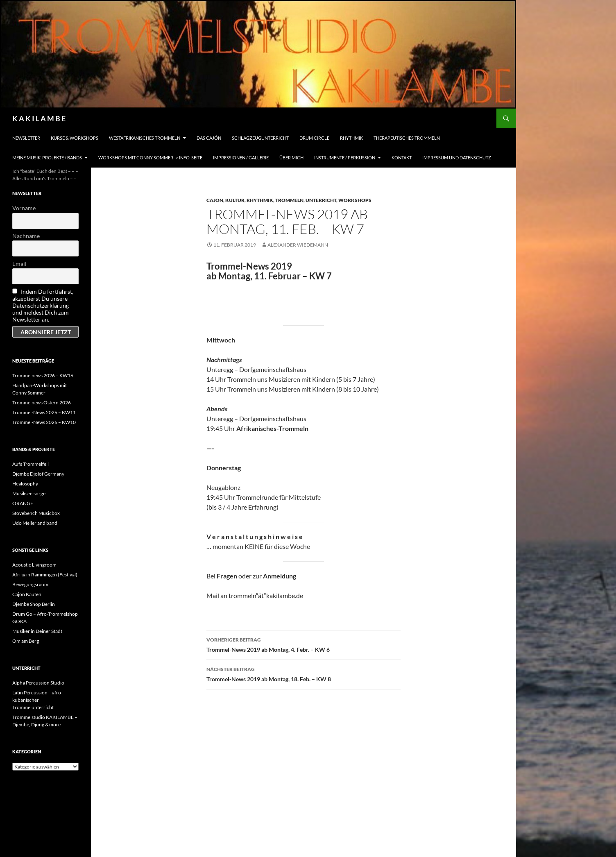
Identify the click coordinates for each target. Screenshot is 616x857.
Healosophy (25, 484)
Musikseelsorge (29, 493)
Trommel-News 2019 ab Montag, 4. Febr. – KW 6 (303, 644)
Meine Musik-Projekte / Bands (47, 158)
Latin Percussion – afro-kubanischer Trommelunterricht (37, 700)
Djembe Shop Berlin (34, 604)
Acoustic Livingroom (34, 565)
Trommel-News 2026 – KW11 (44, 412)
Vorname (24, 208)
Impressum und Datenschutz (457, 158)
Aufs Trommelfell (31, 464)
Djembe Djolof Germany (38, 474)
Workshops (355, 200)
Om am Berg (26, 641)
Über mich (291, 158)
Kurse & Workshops (75, 138)
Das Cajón (209, 138)
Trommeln (289, 200)
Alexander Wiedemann (298, 245)
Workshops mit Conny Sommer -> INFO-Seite (150, 158)
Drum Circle (314, 138)
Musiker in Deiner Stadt (37, 631)
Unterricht (321, 200)
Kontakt (402, 158)
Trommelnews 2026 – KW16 (43, 375)
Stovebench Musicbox (36, 513)
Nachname (26, 236)
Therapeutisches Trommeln (407, 138)
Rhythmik (351, 138)
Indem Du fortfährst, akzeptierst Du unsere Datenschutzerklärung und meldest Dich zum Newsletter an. (43, 305)
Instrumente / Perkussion (345, 158)
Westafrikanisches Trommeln (145, 138)
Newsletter (26, 138)
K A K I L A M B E (39, 118)
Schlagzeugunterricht (260, 138)
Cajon (215, 200)
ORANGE (23, 503)
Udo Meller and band (35, 523)
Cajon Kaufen (27, 594)
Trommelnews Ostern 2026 (42, 402)
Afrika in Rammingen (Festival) (45, 575)
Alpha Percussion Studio (38, 683)
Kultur (235, 200)
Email (19, 264)
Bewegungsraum (30, 584)
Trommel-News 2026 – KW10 (44, 422)
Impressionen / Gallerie (241, 158)
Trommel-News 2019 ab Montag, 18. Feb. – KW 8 (303, 673)
